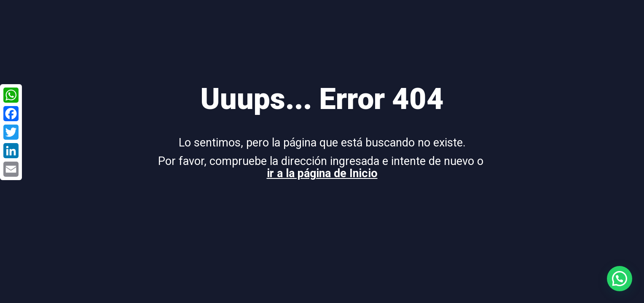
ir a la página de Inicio (322, 173)
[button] (620, 279)
